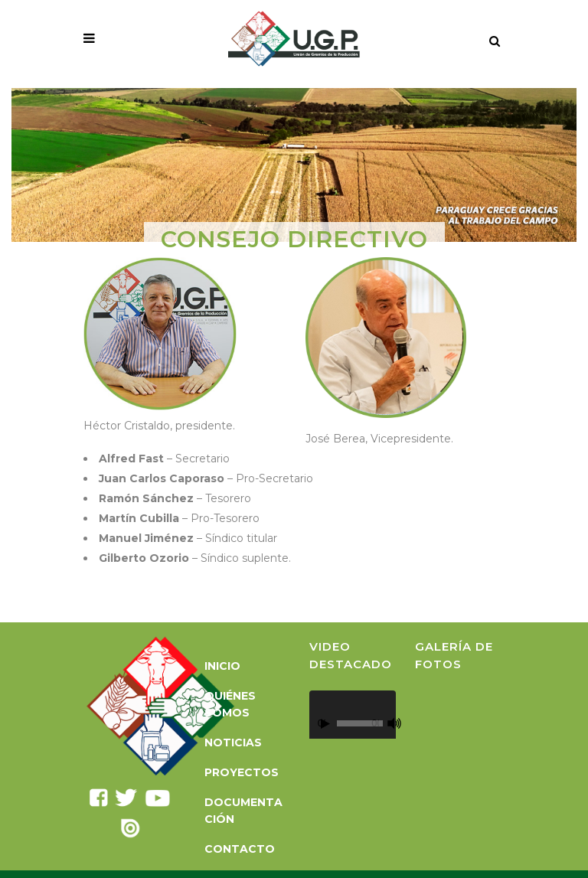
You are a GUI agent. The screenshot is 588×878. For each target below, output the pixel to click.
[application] (353, 715)
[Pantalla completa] (403, 724)
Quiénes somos (230, 704)
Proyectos (242, 772)
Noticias (233, 743)
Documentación (243, 811)
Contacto (240, 849)
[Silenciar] (394, 723)
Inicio (222, 666)
